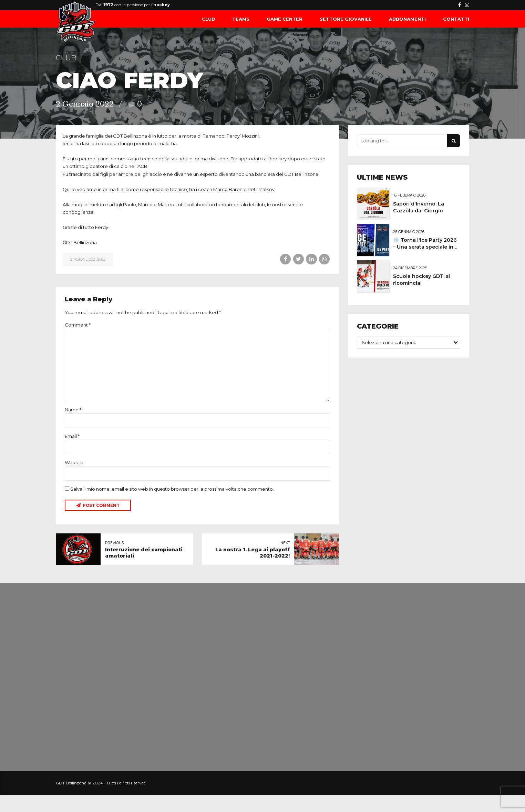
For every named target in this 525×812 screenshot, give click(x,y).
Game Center (285, 19)
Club (208, 19)
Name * (73, 410)
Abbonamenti (407, 19)
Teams (241, 19)
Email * (72, 436)
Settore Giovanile (346, 19)
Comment (78, 325)
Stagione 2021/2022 (88, 259)
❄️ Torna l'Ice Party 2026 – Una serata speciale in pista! (425, 247)
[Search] (454, 141)
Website (74, 462)
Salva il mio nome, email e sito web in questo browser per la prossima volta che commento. (172, 489)
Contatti (456, 19)
